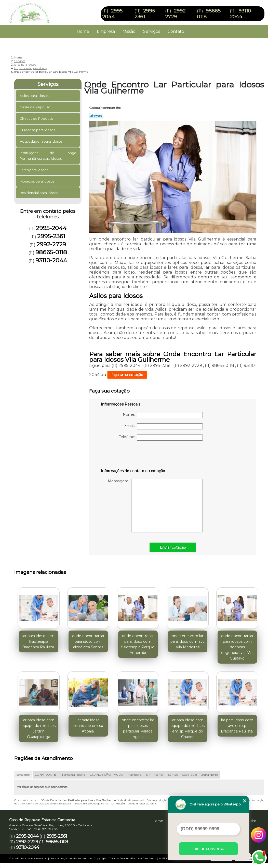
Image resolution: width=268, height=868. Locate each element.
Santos (173, 775)
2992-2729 (176, 14)
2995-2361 (51, 236)
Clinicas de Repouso (37, 118)
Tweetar (96, 116)
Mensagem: (155, 506)
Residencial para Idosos (39, 193)
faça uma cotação (127, 375)
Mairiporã (135, 775)
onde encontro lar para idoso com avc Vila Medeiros (187, 641)
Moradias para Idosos (37, 181)
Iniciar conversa (208, 849)
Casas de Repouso (35, 107)
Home (83, 31)
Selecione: (23, 775)
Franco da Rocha (73, 775)
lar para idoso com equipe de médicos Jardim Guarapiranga (38, 728)
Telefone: (161, 438)
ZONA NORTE (45, 775)
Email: (164, 426)
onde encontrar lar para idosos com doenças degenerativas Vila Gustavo (237, 647)
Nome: (163, 415)
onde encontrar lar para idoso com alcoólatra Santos (88, 641)
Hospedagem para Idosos (41, 141)
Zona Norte (210, 775)
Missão (129, 31)
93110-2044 (241, 14)
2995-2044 (113, 14)
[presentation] (133, 456)
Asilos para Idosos (34, 96)
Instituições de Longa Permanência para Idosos (48, 156)
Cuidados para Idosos (38, 130)
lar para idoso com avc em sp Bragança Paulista (237, 726)
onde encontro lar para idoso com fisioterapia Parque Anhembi (138, 644)
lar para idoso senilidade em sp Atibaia (88, 726)
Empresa (106, 31)
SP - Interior (155, 775)
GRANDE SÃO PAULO (106, 775)
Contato (176, 31)
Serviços (152, 31)
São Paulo (190, 775)
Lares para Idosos (34, 170)
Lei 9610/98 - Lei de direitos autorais (134, 804)
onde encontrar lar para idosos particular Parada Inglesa (138, 728)
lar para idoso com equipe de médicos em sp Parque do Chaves (187, 728)
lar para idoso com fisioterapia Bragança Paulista (39, 641)
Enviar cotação (173, 547)
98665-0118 (51, 252)
